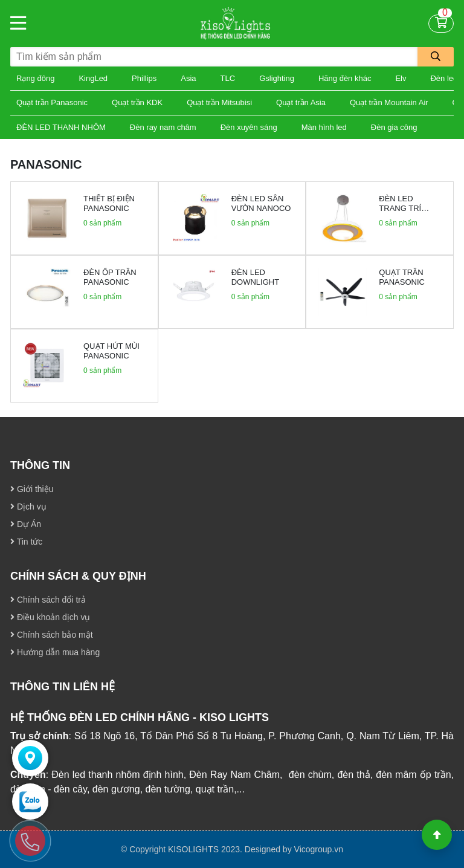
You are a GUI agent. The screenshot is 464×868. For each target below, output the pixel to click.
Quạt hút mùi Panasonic (111, 351)
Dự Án (26, 524)
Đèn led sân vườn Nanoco (261, 203)
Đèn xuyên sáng (249, 127)
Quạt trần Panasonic (52, 102)
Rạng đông (35, 78)
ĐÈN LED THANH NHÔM (61, 127)
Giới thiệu (32, 489)
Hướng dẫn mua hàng (55, 652)
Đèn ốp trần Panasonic (110, 277)
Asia (188, 78)
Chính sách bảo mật (52, 635)
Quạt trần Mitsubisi (219, 102)
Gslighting (277, 78)
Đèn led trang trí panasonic (402, 208)
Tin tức (26, 542)
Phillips (144, 78)
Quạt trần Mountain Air (389, 102)
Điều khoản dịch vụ (50, 617)
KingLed (93, 78)
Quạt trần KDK (137, 102)
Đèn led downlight (255, 277)
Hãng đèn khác (345, 78)
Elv (401, 78)
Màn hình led (324, 127)
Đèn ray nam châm (163, 127)
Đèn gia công (394, 127)
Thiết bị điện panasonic (109, 203)
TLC (228, 78)
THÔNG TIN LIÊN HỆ (63, 687)
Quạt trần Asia (301, 102)
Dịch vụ (28, 507)
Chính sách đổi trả (48, 600)
